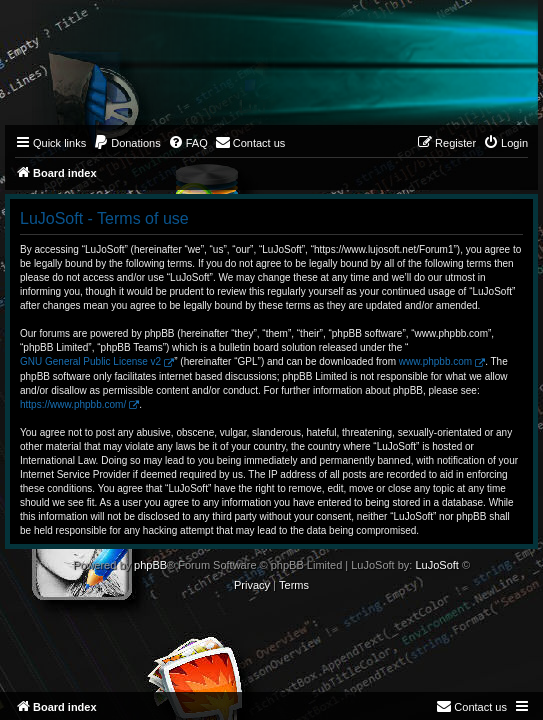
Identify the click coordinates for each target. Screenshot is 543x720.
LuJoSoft (436, 565)
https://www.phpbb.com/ (73, 404)
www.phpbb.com (435, 361)
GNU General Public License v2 (90, 361)
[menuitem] (127, 143)
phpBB (150, 565)
